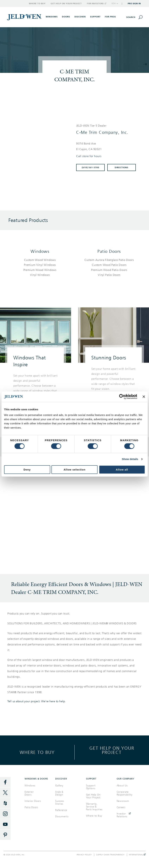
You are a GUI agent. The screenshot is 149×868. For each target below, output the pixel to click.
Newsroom (123, 801)
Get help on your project (112, 750)
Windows (40, 251)
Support (95, 17)
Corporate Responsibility (125, 793)
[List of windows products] (40, 268)
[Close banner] (144, 397)
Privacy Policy (84, 855)
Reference (61, 810)
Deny (27, 470)
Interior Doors (33, 801)
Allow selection (74, 470)
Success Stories (60, 802)
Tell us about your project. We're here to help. (37, 701)
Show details (130, 459)
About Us (122, 786)
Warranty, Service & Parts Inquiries (94, 807)
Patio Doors (109, 251)
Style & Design (59, 793)
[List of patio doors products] (109, 268)
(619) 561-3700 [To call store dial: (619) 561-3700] (91, 167)
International (137, 855)
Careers (121, 807)
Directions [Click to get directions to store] (122, 167)
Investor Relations (122, 815)
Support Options (91, 787)
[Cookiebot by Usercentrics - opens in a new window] (122, 397)
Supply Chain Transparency (110, 855)
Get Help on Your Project (66, 4)
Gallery (59, 786)
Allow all (122, 470)
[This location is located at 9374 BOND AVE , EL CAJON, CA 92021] (107, 146)
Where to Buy (37, 4)
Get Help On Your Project (93, 796)
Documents (62, 816)
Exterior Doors (29, 793)
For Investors (96, 4)
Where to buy (37, 752)
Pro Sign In (134, 4)
